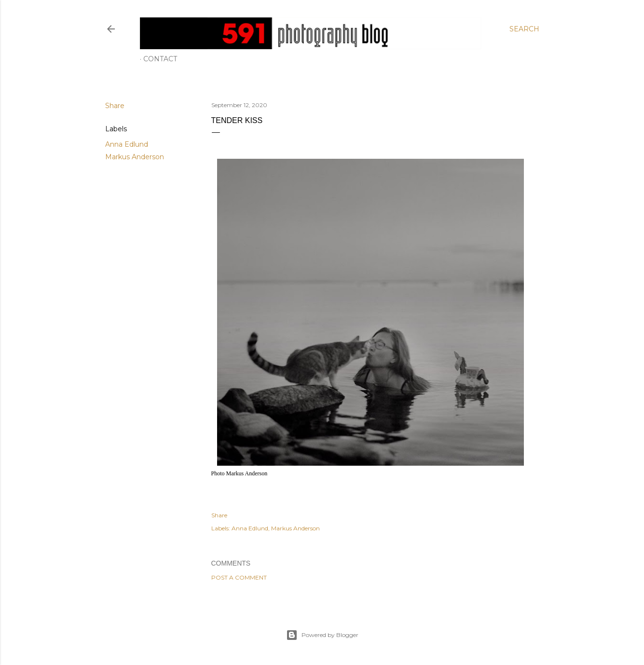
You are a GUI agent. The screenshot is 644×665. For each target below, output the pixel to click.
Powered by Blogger (322, 635)
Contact (160, 59)
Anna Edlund (127, 144)
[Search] (524, 29)
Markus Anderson (135, 157)
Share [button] (115, 106)
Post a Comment (239, 577)
